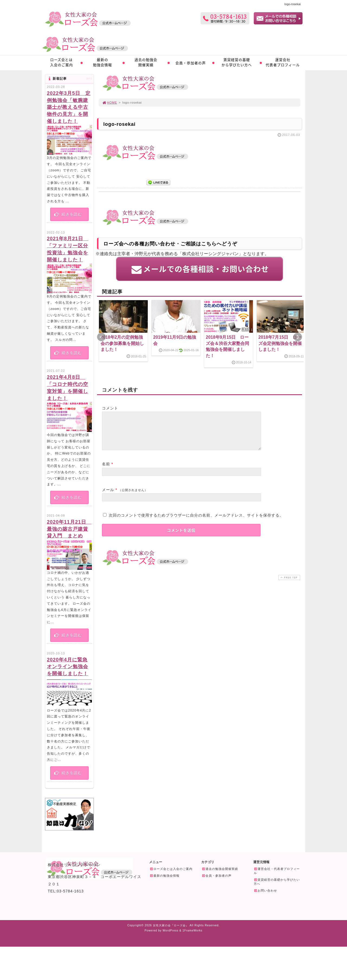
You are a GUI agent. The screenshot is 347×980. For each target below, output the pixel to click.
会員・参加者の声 (191, 63)
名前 (106, 470)
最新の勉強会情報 (102, 62)
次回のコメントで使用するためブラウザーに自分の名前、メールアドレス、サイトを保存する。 (196, 522)
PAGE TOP (289, 584)
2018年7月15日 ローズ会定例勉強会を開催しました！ (280, 343)
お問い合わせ (265, 891)
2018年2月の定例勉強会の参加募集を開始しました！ (122, 343)
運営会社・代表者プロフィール (277, 871)
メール (108, 496)
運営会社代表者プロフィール (283, 62)
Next (298, 337)
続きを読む (68, 214)
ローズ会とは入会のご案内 (62, 62)
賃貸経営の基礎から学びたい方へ (237, 62)
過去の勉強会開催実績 (146, 62)
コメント (110, 408)
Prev (101, 337)
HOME (110, 103)
